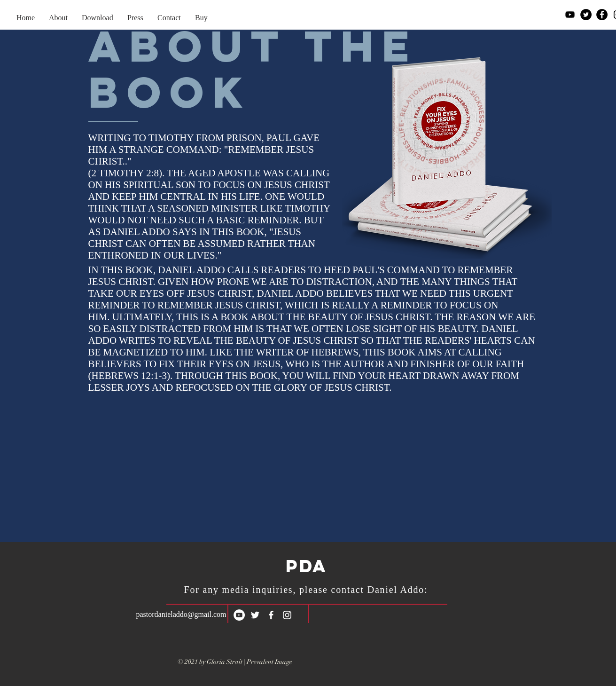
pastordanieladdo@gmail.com (181, 614)
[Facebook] (602, 15)
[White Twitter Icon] (255, 615)
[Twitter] (586, 15)
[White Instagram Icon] (287, 615)
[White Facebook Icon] (271, 615)
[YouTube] (570, 15)
